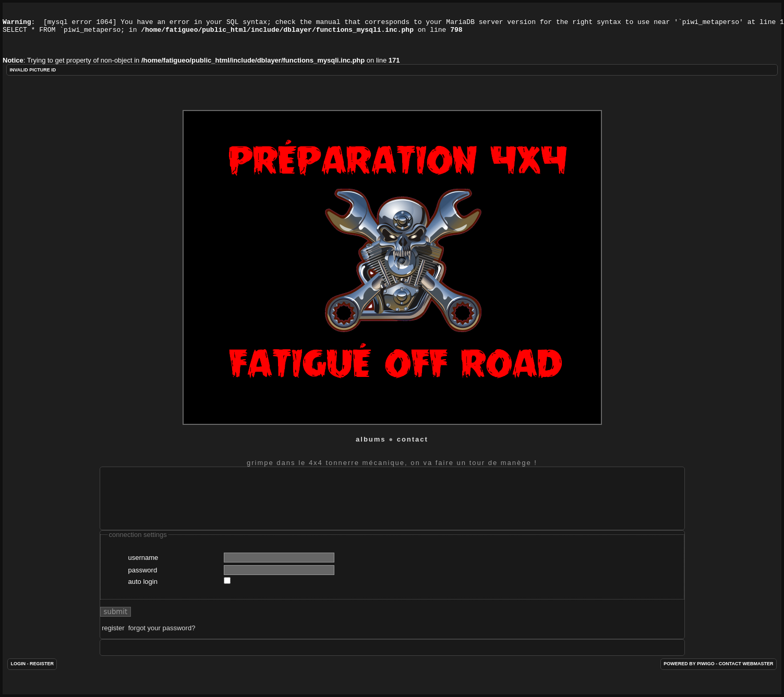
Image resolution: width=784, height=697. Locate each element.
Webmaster (758, 671)
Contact (413, 447)
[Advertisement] (298, 506)
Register (42, 671)
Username (143, 565)
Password (143, 578)
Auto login (143, 589)
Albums (371, 447)
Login (18, 671)
